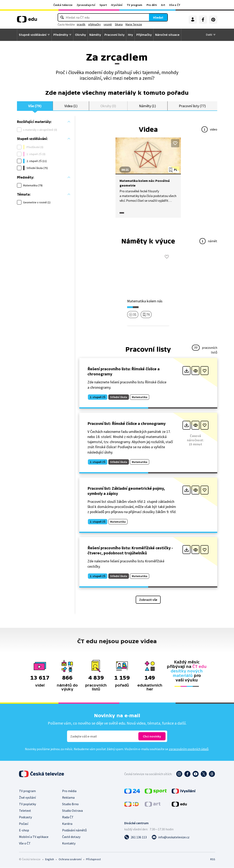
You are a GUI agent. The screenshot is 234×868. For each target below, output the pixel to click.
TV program (135, 5)
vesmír (121, 24)
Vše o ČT (175, 5)
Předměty (61, 35)
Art (163, 5)
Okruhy (80, 35)
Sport (103, 5)
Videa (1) (71, 106)
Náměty (95, 35)
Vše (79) (35, 106)
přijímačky (107, 24)
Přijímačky (144, 35)
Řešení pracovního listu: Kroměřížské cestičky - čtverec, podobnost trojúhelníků (130, 551)
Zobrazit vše (148, 600)
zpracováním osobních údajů (189, 749)
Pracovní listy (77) (192, 106)
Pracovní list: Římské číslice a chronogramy (127, 424)
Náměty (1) (147, 106)
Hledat (146, 17)
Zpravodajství (86, 5)
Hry (130, 35)
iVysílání (117, 5)
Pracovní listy (114, 35)
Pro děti (152, 5)
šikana (132, 24)
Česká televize (63, 5)
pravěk (94, 24)
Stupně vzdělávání (33, 35)
